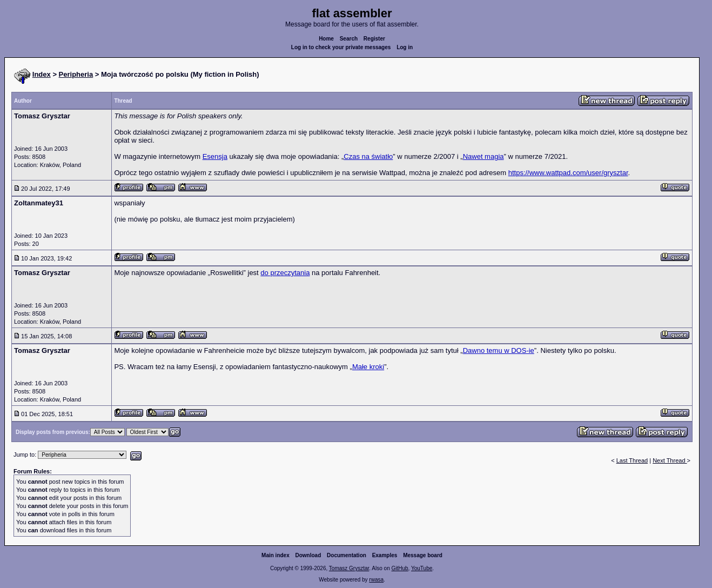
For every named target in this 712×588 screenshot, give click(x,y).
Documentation (347, 555)
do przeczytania (285, 273)
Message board (423, 555)
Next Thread (670, 460)
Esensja (215, 156)
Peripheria (76, 74)
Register (374, 39)
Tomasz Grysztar (349, 568)
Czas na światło (368, 156)
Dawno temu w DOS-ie (499, 350)
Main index (276, 555)
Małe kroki (368, 367)
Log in (405, 47)
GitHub (399, 568)
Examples (385, 555)
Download (308, 555)
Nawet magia (483, 156)
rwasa (376, 580)
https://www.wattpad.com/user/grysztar (568, 173)
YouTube (422, 568)
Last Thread (632, 460)
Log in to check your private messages (341, 47)
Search (349, 39)
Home (326, 39)
